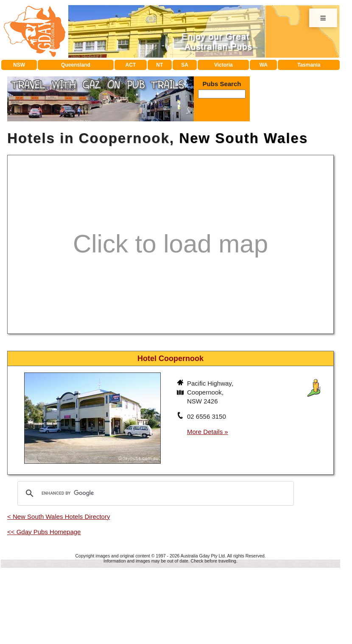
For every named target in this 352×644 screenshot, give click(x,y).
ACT (131, 65)
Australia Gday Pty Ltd (203, 556)
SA (185, 65)
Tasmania (309, 65)
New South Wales (243, 138)
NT (159, 65)
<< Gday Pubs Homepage (44, 532)
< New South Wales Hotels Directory (59, 517)
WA (264, 65)
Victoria (223, 65)
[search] (154, 493)
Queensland (76, 65)
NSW (19, 65)
